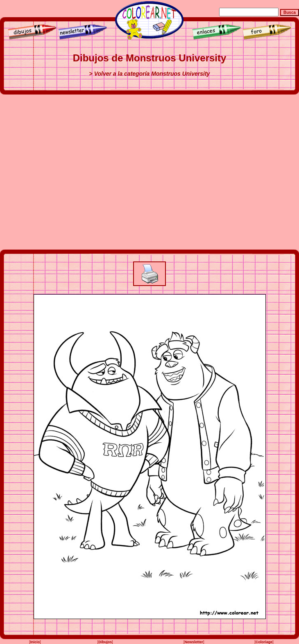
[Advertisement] (77, 172)
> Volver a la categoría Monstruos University (150, 74)
